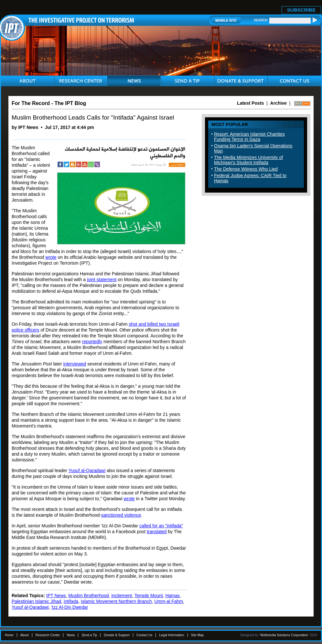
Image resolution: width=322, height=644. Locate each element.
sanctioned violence (121, 515)
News (71, 635)
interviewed (75, 364)
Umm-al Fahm (169, 601)
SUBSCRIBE (301, 10)
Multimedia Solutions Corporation (284, 635)
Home (9, 635)
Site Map (197, 635)
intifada (71, 601)
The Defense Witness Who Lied (246, 169)
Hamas (172, 596)
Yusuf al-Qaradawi (87, 470)
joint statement (102, 280)
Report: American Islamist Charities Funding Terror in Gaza (249, 137)
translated (157, 532)
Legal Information (172, 635)
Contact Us (144, 635)
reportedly (92, 342)
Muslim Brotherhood (88, 596)
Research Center (48, 635)
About (25, 635)
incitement (122, 596)
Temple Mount (149, 596)
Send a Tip (89, 635)
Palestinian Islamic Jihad (36, 601)
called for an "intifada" (161, 526)
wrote (51, 257)
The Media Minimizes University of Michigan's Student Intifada (248, 160)
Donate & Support (117, 635)
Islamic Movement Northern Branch (116, 601)
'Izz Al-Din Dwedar (70, 607)
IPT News (56, 596)
